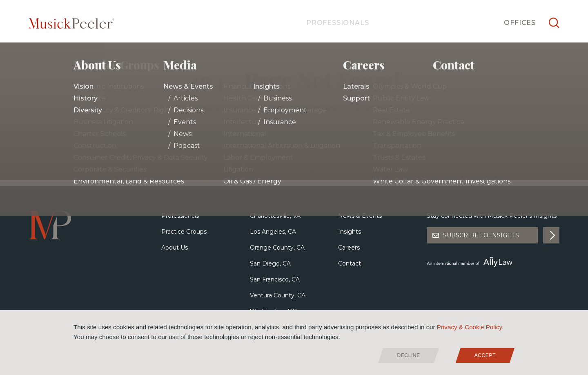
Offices (520, 23)
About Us (175, 248)
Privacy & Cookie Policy (469, 327)
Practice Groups (184, 232)
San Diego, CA (270, 263)
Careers (349, 248)
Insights (350, 232)
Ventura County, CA (278, 295)
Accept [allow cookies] (485, 355)
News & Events (360, 216)
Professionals (337, 23)
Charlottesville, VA (275, 216)
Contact (350, 263)
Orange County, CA (277, 248)
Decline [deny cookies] (409, 355)
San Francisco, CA (275, 279)
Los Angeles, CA (273, 232)
